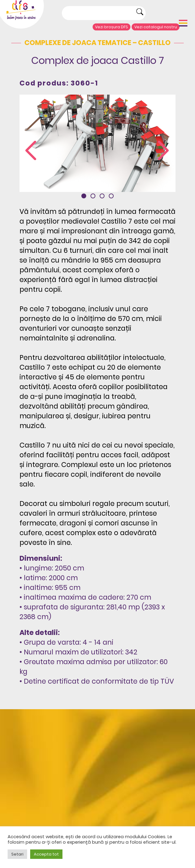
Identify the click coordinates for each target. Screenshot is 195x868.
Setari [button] (17, 854)
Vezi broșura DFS (112, 27)
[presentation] (31, 151)
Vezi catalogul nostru (156, 27)
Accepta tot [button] (46, 854)
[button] (84, 196)
